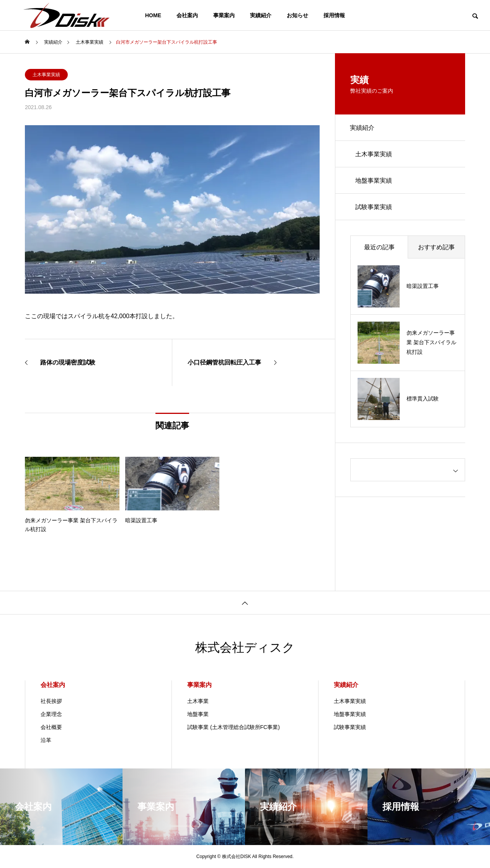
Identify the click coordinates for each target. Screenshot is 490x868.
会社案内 (187, 15)
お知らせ (297, 15)
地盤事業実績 (374, 181)
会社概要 (51, 727)
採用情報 (334, 15)
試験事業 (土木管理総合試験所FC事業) (234, 727)
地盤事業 (198, 714)
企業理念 (51, 714)
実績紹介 (261, 15)
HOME (153, 15)
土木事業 (198, 701)
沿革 (46, 740)
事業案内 (224, 15)
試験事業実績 (374, 208)
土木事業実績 (46, 75)
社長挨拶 (51, 701)
